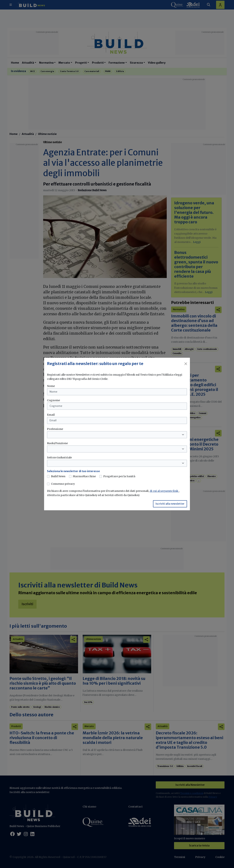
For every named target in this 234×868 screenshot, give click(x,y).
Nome (51, 386)
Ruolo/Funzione (57, 443)
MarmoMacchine (84, 476)
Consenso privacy (63, 484)
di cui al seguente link (164, 491)
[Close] (186, 364)
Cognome (53, 400)
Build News (58, 476)
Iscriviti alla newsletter (170, 504)
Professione (55, 429)
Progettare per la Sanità (119, 476)
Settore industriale (59, 457)
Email (51, 415)
